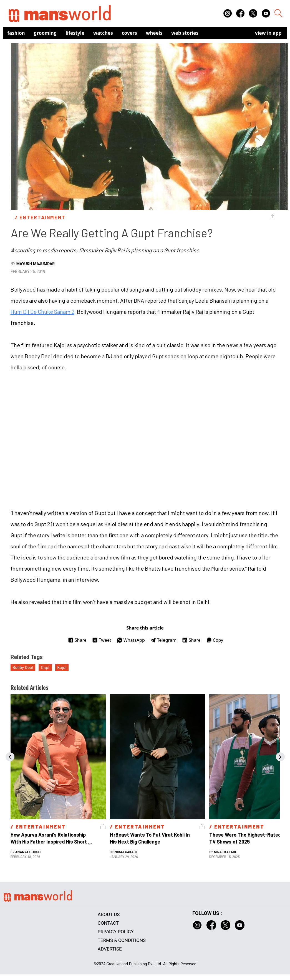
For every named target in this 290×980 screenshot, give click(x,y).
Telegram (163, 640)
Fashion (16, 33)
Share (77, 640)
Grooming (45, 33)
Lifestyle (75, 33)
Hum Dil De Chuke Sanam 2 (42, 312)
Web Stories (185, 33)
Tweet (102, 640)
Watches (103, 33)
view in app (268, 33)
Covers (129, 33)
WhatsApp (131, 640)
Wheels (154, 33)
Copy (215, 640)
